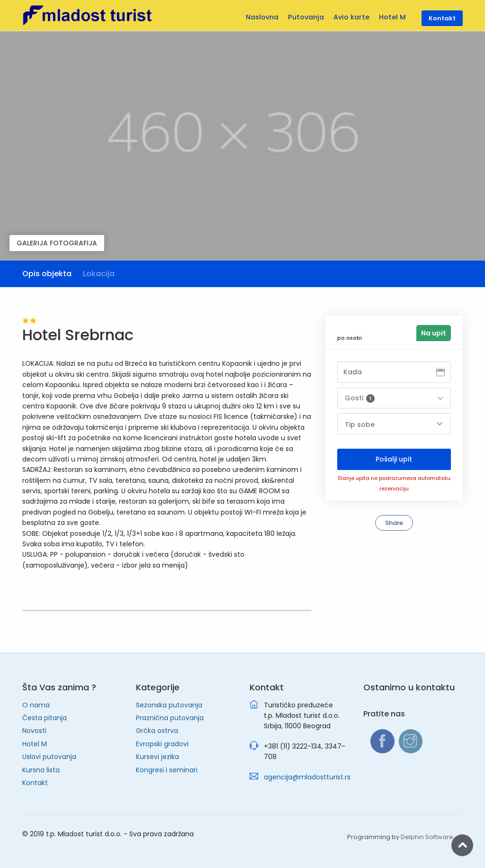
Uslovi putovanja (49, 757)
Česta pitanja (45, 718)
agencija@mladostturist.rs (307, 777)
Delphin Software (427, 837)
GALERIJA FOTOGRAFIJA (57, 243)
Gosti (360, 398)
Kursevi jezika (157, 757)
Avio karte (351, 17)
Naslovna (262, 17)
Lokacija (99, 274)
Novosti (34, 731)
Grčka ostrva (157, 731)
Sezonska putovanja (169, 705)
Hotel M (35, 744)
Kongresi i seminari (167, 770)
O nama (36, 705)
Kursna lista (41, 770)
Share (394, 523)
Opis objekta (47, 274)
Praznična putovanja (170, 718)
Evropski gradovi (162, 744)
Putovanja (306, 17)
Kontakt (35, 783)
